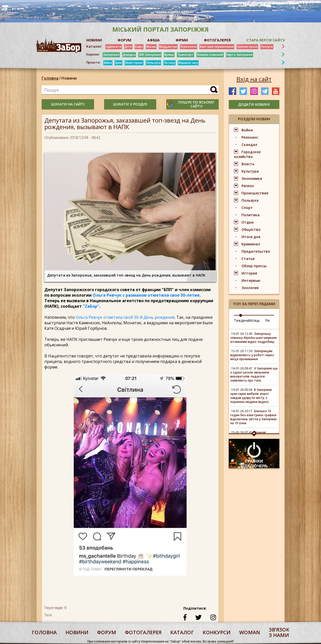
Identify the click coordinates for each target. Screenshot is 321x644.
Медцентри (168, 47)
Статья (248, 259)
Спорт (247, 208)
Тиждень (242, 320)
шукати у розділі (130, 104)
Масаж (151, 47)
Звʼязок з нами (279, 632)
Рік (267, 320)
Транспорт (185, 55)
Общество (251, 229)
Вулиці (169, 55)
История (249, 273)
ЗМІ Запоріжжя (150, 55)
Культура (250, 171)
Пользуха (153, 63)
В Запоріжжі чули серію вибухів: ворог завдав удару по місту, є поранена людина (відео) (251, 396)
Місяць (254, 320)
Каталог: (94, 46)
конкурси (217, 632)
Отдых (248, 222)
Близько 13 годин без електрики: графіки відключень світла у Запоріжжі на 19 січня (253, 417)
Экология (250, 288)
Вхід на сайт (254, 79)
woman (250, 632)
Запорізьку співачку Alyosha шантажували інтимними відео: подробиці (253, 338)
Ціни (118, 63)
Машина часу (188, 63)
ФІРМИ (182, 40)
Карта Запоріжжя (239, 55)
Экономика (252, 178)
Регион (248, 186)
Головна (50, 78)
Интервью (251, 280)
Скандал (249, 145)
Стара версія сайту (266, 40)
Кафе (139, 47)
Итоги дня (251, 237)
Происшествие (255, 193)
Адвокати (114, 47)
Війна (108, 63)
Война (247, 130)
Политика (251, 215)
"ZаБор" (91, 306)
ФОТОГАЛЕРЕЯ (217, 40)
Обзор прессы (254, 266)
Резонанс (250, 137)
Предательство (256, 251)
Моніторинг (134, 63)
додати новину (254, 104)
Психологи (188, 47)
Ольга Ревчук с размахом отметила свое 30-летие (146, 295)
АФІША (153, 40)
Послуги (267, 47)
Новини (69, 78)
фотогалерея (143, 632)
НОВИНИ (94, 40)
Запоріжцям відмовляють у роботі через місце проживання (252, 355)
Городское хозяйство (247, 154)
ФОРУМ (124, 40)
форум (107, 632)
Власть (248, 164)
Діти (128, 47)
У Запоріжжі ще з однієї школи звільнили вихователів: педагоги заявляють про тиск (254, 374)
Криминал (251, 244)
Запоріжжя (111, 55)
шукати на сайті (68, 104)
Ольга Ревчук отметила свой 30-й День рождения (125, 317)
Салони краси (247, 47)
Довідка (129, 55)
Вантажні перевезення (217, 47)
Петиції (169, 63)
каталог (182, 632)
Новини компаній (210, 55)
